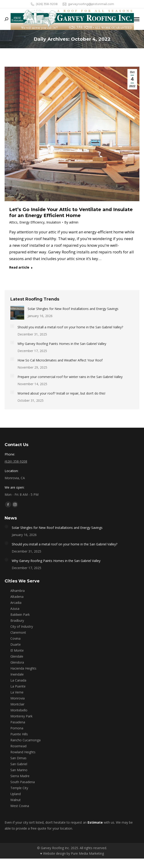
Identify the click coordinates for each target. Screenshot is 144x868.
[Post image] (17, 313)
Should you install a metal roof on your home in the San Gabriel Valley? (70, 327)
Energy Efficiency (32, 222)
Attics (13, 222)
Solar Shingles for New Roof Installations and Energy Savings (73, 309)
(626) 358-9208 (44, 4)
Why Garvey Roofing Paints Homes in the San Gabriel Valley (62, 344)
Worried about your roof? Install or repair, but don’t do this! (61, 393)
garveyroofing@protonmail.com (88, 4)
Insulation (54, 222)
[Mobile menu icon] (137, 19)
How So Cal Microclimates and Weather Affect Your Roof (60, 360)
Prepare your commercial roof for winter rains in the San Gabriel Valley (70, 377)
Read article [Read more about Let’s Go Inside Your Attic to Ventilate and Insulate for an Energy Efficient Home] (21, 267)
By (71, 222)
